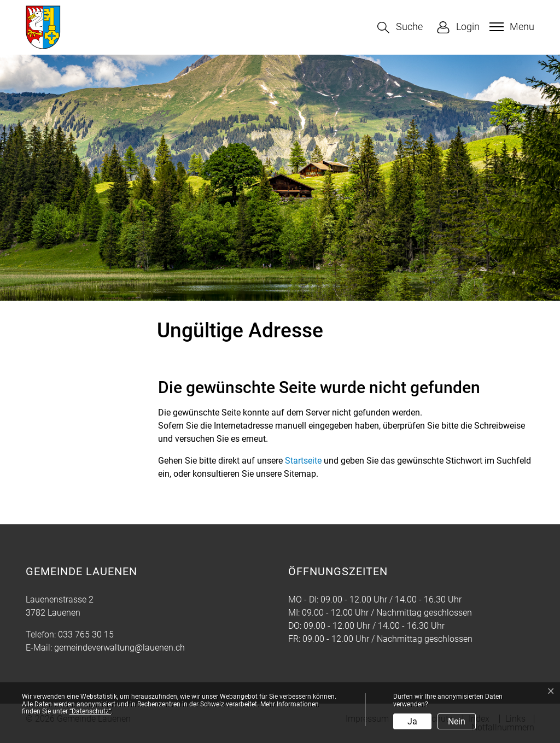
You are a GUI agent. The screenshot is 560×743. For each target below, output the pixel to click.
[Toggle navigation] (511, 27)
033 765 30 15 (86, 634)
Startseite (303, 461)
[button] (400, 28)
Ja (412, 721)
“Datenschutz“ (90, 711)
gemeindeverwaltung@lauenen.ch (119, 648)
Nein (457, 721)
